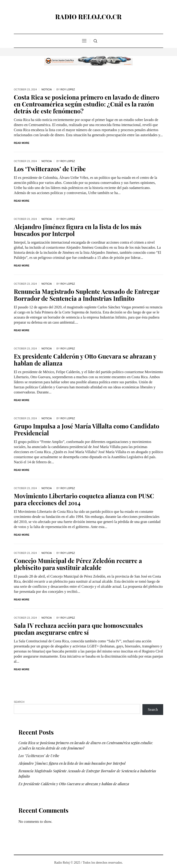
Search (19, 702)
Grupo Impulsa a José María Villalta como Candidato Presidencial (87, 430)
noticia (47, 89)
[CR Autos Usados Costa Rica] (88, 60)
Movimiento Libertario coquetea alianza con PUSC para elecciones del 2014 (84, 499)
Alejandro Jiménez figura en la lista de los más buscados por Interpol (78, 230)
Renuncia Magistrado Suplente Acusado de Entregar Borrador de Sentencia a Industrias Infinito (87, 295)
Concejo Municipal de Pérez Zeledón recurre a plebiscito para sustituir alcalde (78, 564)
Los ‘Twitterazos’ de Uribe (50, 169)
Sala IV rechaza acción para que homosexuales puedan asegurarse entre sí (78, 629)
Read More (22, 143)
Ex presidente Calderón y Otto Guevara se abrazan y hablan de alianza (85, 360)
